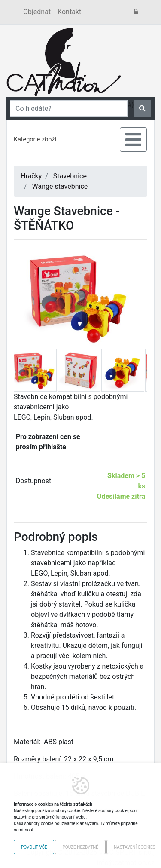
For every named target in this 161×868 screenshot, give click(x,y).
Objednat (37, 12)
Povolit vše (34, 847)
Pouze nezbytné (80, 847)
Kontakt (69, 12)
